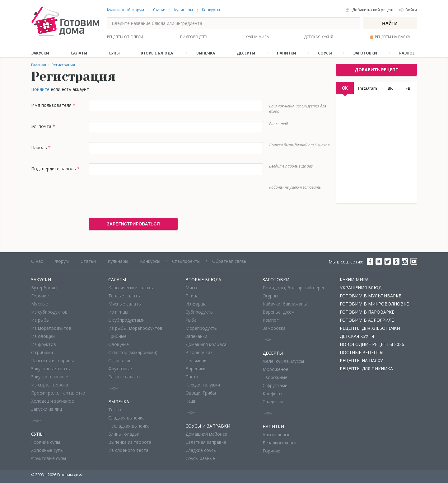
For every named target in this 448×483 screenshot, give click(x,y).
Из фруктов (44, 344)
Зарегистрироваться (133, 224)
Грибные (117, 336)
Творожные (275, 377)
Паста (192, 377)
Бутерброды (44, 288)
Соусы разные (200, 458)
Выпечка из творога (130, 442)
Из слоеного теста (128, 450)
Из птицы (118, 312)
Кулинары (184, 10)
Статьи (159, 10)
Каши (191, 401)
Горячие (40, 296)
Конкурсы (211, 10)
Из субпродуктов (49, 312)
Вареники (196, 369)
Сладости (273, 402)
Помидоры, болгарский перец (294, 288)
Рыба (191, 320)
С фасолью (120, 360)
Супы (114, 53)
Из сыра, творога (50, 385)
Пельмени (196, 360)
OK (345, 88)
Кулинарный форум (126, 10)
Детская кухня (319, 37)
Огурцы (270, 296)
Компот (271, 320)
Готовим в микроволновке (374, 304)
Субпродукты (199, 312)
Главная (39, 65)
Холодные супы (47, 450)
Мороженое (275, 369)
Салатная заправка (206, 442)
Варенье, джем (279, 312)
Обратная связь (229, 261)
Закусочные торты (51, 369)
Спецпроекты (186, 261)
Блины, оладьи (124, 434)
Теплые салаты (124, 296)
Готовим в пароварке (367, 312)
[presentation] (136, 197)
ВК (390, 88)
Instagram (368, 88)
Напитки (287, 53)
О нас (37, 261)
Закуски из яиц (47, 409)
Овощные (119, 344)
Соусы (325, 53)
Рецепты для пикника (366, 369)
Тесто (115, 410)
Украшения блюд (361, 288)
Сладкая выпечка (126, 418)
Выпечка (206, 53)
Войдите (40, 89)
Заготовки (365, 53)
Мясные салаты (125, 304)
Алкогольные (277, 435)
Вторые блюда (157, 53)
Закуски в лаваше (50, 377)
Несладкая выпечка (129, 426)
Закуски (40, 53)
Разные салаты (124, 377)
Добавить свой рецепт (373, 10)
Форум (62, 261)
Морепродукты (201, 328)
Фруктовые (120, 369)
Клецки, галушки (203, 385)
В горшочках (199, 352)
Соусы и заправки (208, 426)
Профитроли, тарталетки (58, 393)
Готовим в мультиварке (370, 296)
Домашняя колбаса (206, 344)
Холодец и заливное (53, 401)
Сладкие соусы (201, 450)
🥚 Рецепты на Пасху (390, 37)
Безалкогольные (280, 443)
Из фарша (196, 304)
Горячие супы (46, 442)
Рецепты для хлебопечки (370, 328)
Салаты (79, 53)
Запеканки (196, 336)
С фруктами (275, 385)
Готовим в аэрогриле (367, 320)
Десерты (246, 53)
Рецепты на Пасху (361, 360)
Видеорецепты (195, 37)
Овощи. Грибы (201, 393)
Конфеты (272, 393)
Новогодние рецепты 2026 (372, 344)
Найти (390, 23)
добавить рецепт (377, 70)
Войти (411, 10)
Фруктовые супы (49, 458)
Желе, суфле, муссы (283, 361)
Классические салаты (131, 288)
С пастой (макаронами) (133, 352)
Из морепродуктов (51, 328)
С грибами (42, 352)
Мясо (191, 288)
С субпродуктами (126, 320)
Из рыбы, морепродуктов (135, 328)
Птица (192, 296)
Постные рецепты (362, 352)
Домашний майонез (206, 434)
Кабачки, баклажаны (285, 304)
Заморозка (274, 328)
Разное (407, 53)
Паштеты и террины (52, 360)
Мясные (40, 304)
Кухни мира (257, 37)
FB (408, 88)
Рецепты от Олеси (125, 37)
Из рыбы (40, 320)
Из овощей (43, 336)
